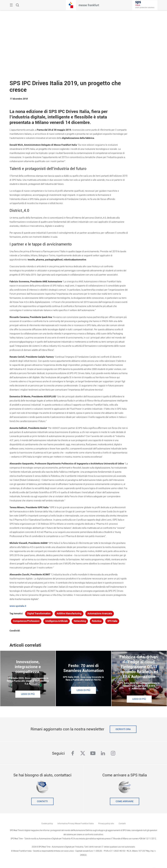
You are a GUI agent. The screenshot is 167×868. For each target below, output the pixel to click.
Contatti (42, 801)
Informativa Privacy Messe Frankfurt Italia (76, 824)
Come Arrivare (125, 801)
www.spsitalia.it (18, 606)
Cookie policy (47, 824)
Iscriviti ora (123, 729)
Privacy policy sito (106, 824)
